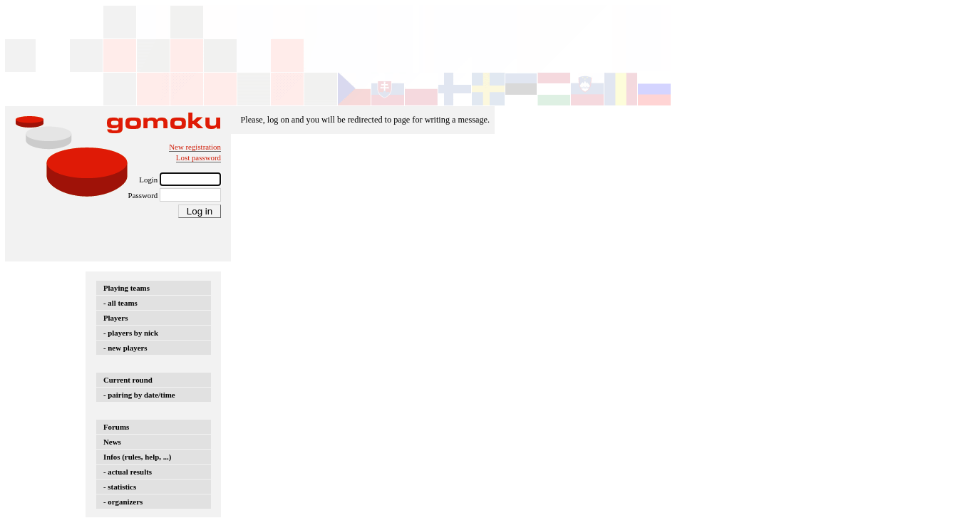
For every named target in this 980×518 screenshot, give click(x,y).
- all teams (120, 303)
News (112, 442)
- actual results (128, 472)
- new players (125, 348)
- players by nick (131, 333)
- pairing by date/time (139, 395)
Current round (128, 380)
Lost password (198, 157)
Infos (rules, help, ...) (137, 457)
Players (115, 318)
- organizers (123, 502)
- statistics (120, 487)
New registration (195, 147)
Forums (116, 427)
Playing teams (127, 288)
